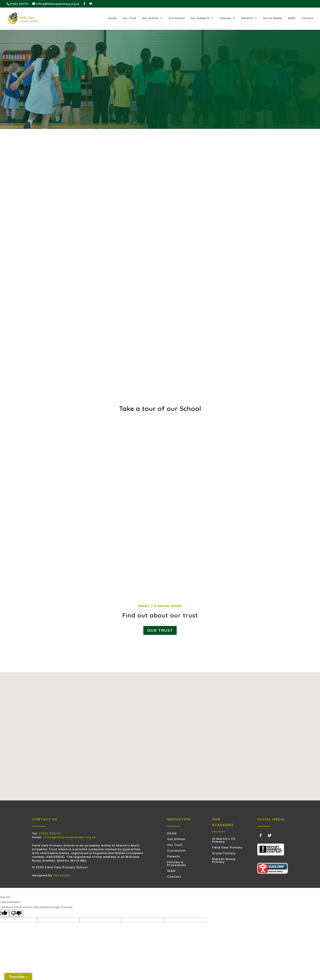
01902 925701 (50, 833)
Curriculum (177, 19)
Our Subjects (200, 19)
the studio (62, 875)
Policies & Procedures (177, 864)
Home (112, 19)
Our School (150, 19)
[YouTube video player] (160, 489)
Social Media (273, 19)
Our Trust (129, 19)
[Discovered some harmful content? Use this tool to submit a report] (271, 849)
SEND (292, 19)
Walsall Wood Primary (224, 861)
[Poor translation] (16, 913)
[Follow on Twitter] (270, 835)
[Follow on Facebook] (261, 835)
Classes (225, 19)
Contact (307, 19)
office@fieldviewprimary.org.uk (69, 837)
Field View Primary (227, 847)
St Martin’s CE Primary (224, 840)
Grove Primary (224, 853)
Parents (247, 19)
